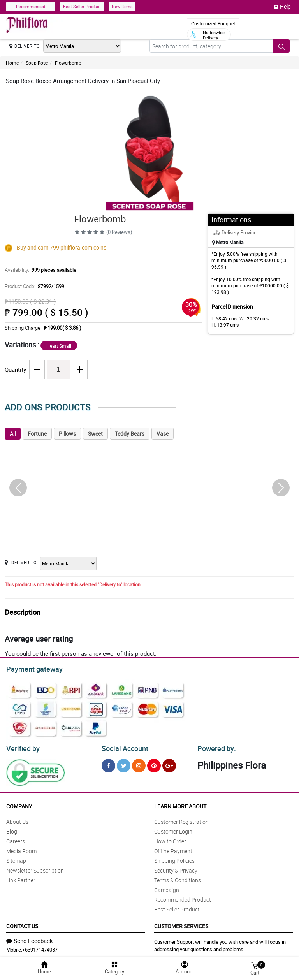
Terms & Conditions (178, 878)
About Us (17, 819)
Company (19, 804)
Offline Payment (173, 849)
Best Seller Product (82, 6)
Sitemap (16, 858)
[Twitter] (124, 763)
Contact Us (22, 924)
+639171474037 (40, 947)
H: (224, 325)
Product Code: (33, 286)
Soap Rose (37, 63)
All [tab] (13, 434)
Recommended (31, 6)
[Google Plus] (169, 763)
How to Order (170, 839)
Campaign (167, 888)
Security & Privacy (176, 868)
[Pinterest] (154, 763)
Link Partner (21, 878)
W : (250, 318)
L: (223, 318)
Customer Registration (181, 819)
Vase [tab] (163, 434)
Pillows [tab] (67, 434)
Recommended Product (183, 897)
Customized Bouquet (213, 23)
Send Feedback (30, 938)
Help (282, 7)
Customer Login (173, 829)
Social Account (123, 746)
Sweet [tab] (95, 434)
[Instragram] (139, 763)
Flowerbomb (68, 63)
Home (12, 63)
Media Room (21, 849)
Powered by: (215, 746)
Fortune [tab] (37, 434)
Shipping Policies (174, 858)
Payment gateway (31, 668)
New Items (122, 6)
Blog (12, 829)
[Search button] (281, 46)
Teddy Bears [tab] (130, 434)
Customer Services (181, 924)
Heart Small (59, 346)
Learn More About (180, 804)
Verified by (22, 746)
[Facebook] (108, 763)
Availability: (39, 270)
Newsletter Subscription (35, 868)
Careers (16, 839)
